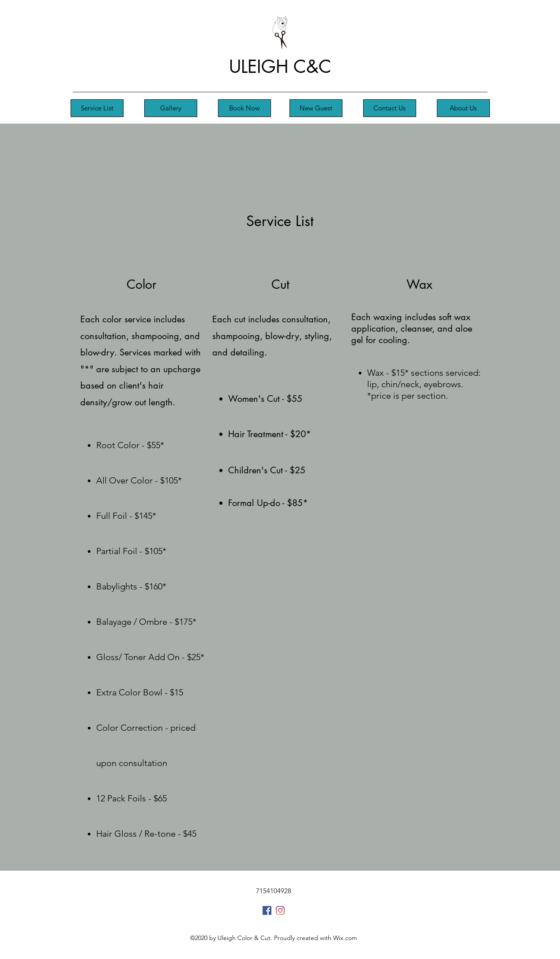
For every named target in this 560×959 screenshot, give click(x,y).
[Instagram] (280, 910)
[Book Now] (244, 108)
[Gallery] (171, 108)
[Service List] (97, 108)
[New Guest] (316, 108)
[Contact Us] (390, 108)
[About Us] (463, 108)
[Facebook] (267, 910)
